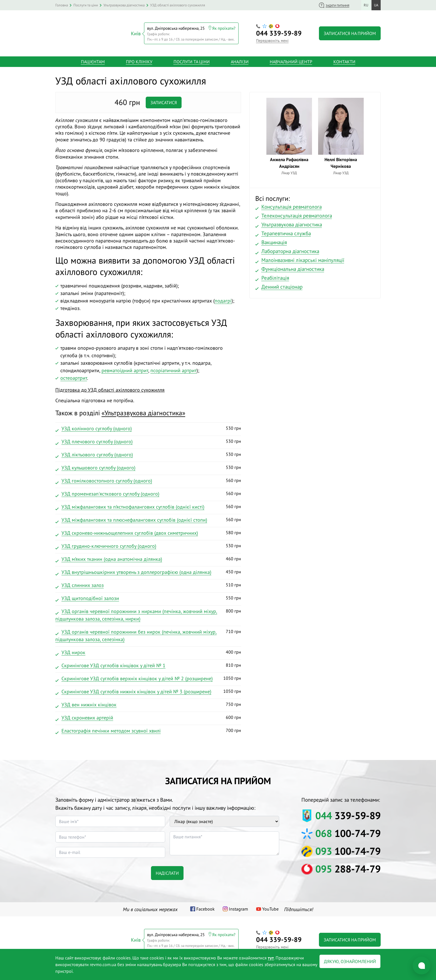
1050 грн (148, 677)
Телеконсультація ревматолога (297, 214)
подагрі (223, 299)
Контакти (344, 60)
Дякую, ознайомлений (350, 961)
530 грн (148, 427)
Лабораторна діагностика (290, 249)
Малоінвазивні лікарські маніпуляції (303, 258)
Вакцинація (274, 241)
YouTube (270, 907)
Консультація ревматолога (292, 205)
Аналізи (240, 60)
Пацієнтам (93, 60)
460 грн (148, 558)
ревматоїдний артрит (125, 369)
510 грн (148, 584)
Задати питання (337, 6)
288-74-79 (348, 867)
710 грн (148, 635)
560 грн (148, 480)
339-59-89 (279, 32)
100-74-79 (348, 832)
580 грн (148, 532)
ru (366, 5)
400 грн (148, 651)
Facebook (205, 907)
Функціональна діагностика (293, 267)
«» (143, 411)
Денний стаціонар (282, 285)
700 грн (148, 730)
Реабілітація (275, 276)
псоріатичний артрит (174, 369)
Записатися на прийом (350, 32)
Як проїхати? (224, 27)
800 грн (148, 614)
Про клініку (139, 60)
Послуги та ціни (192, 60)
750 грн (148, 704)
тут (271, 958)
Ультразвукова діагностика (292, 223)
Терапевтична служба (286, 232)
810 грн (148, 664)
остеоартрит (74, 376)
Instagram (238, 907)
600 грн (148, 717)
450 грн (148, 571)
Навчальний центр (291, 60)
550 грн (148, 597)
